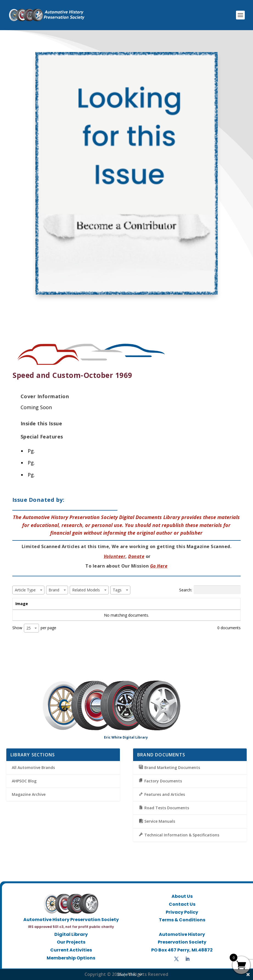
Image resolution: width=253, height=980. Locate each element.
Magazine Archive (29, 794)
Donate (136, 556)
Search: (210, 590)
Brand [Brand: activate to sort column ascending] (107, 604)
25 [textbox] (29, 628)
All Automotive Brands (33, 767)
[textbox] (27, 590)
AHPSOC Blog (24, 781)
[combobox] (28, 590)
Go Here (159, 566)
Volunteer (115, 556)
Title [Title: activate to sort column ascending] (47, 604)
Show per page (34, 628)
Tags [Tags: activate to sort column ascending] (171, 604)
